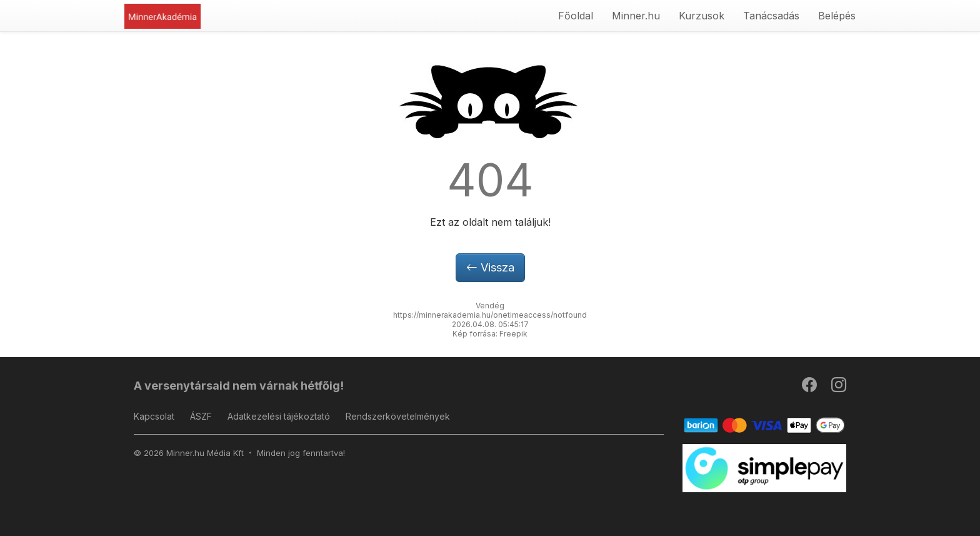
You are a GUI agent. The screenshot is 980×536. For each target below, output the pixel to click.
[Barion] (765, 424)
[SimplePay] (765, 468)
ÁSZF (201, 416)
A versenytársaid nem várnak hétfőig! (239, 386)
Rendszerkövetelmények (398, 416)
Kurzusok (702, 16)
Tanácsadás (771, 16)
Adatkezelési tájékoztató (279, 416)
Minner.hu (636, 16)
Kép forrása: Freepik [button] (490, 334)
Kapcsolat (154, 416)
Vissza (490, 267)
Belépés (837, 16)
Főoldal (576, 16)
